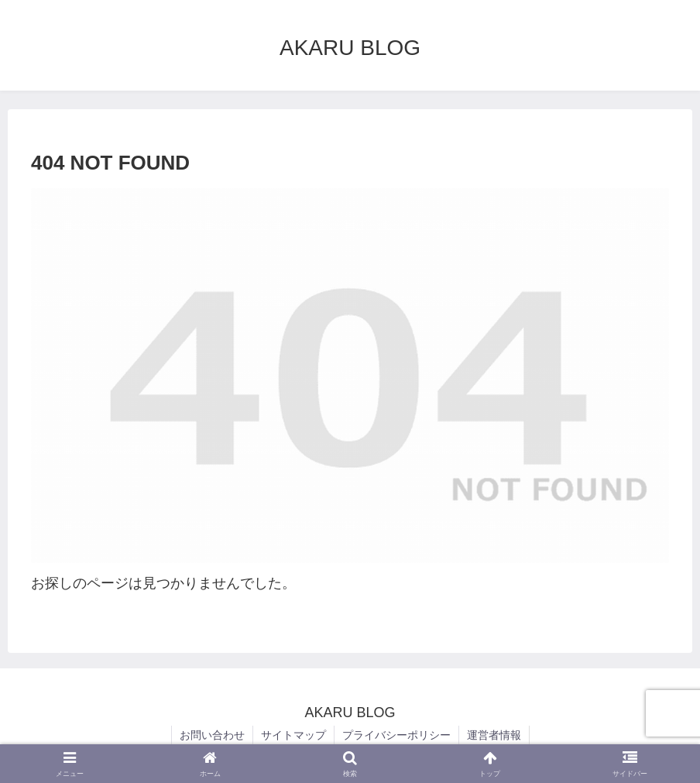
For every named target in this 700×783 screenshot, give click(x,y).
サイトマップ (293, 735)
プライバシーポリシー (396, 735)
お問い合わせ (212, 735)
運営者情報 (494, 735)
